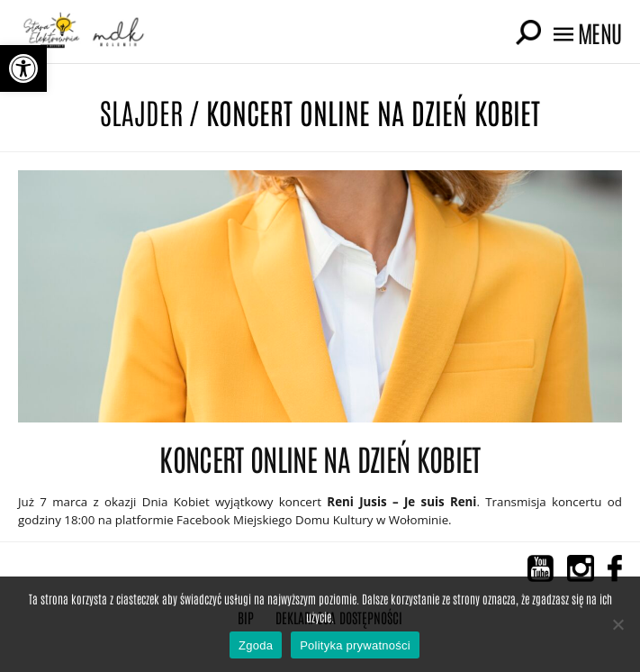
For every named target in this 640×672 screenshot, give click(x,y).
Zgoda (256, 645)
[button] (23, 68)
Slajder (141, 111)
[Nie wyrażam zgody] (617, 624)
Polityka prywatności (355, 645)
